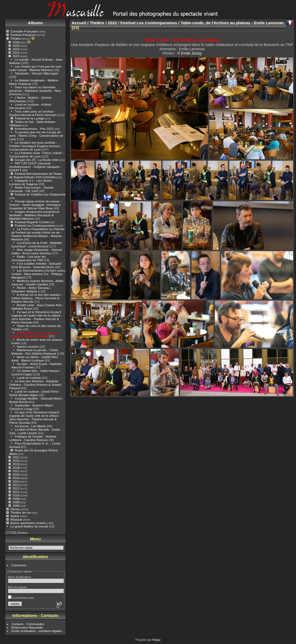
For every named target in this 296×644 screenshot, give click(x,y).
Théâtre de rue (21, 512)
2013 (16, 485)
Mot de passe (17, 587)
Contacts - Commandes (28, 624)
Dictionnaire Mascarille (27, 627)
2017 (16, 471)
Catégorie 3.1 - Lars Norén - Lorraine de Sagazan (32, 182)
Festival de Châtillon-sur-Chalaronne (40, 194)
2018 (16, 468)
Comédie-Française (24, 31)
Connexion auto (21, 598)
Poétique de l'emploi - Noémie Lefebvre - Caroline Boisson (33, 438)
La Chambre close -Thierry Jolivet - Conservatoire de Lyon (36, 155)
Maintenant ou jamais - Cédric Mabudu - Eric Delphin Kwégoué (35, 352)
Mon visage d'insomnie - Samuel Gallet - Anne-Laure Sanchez (37, 251)
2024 (16, 49)
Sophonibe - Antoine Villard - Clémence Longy (32, 407)
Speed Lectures (28, 346)
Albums (35, 23)
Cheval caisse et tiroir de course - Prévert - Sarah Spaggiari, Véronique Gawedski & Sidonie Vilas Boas (35, 205)
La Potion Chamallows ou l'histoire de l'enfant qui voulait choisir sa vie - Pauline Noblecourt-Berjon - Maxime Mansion (38, 234)
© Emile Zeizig (189, 53)
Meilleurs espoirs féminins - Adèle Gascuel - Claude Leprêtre (37, 282)
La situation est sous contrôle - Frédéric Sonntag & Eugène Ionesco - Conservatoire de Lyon (36, 146)
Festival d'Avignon (23, 35)
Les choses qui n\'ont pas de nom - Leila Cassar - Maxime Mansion (36, 68)
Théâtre (16, 38)
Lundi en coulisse (29, 378)
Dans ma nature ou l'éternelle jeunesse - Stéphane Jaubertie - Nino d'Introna (35, 91)
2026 (16, 42)
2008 (16, 502)
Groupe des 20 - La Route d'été (36, 160)
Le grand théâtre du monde (29, 526)
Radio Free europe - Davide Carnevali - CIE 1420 (31, 189)
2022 (16, 56)
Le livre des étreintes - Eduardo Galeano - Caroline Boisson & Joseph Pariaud (35, 385)
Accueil (79, 23)
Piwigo (156, 640)
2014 (16, 481)
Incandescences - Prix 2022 (34, 129)
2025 (16, 46)
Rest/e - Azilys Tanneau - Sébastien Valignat (31, 289)
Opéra (15, 516)
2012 (16, 488)
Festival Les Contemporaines (35, 225)
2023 (16, 53)
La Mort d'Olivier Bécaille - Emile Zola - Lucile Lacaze (35, 431)
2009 (16, 499)
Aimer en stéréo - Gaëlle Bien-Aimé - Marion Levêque (35, 359)
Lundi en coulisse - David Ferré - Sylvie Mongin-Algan (35, 393)
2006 (16, 506)
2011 (16, 492)
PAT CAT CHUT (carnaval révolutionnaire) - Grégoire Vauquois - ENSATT (35, 167)
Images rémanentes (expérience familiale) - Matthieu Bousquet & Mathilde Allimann (34, 215)
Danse (15, 509)
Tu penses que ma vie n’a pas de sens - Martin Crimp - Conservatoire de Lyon (36, 136)
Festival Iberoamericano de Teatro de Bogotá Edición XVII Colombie (36, 175)
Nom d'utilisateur (20, 577)
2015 (16, 478)
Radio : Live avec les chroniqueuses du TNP (29, 258)
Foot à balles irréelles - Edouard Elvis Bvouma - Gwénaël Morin (36, 265)
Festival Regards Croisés (32, 222)
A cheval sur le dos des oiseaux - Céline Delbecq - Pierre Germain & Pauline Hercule (37, 298)
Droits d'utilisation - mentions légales (37, 631)
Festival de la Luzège (29, 118)
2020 (16, 461)
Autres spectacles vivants (28, 523)
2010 (16, 495)
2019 (16, 464)
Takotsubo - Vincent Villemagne (36, 73)
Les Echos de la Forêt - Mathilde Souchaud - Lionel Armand (37, 244)
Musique (16, 519)
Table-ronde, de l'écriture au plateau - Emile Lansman (35, 334)
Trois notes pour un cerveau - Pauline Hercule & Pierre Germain (33, 113)
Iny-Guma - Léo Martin (30, 426)
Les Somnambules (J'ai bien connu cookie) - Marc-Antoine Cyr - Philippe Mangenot (38, 274)
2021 (16, 457)
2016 (16, 474)
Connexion (19, 565)
